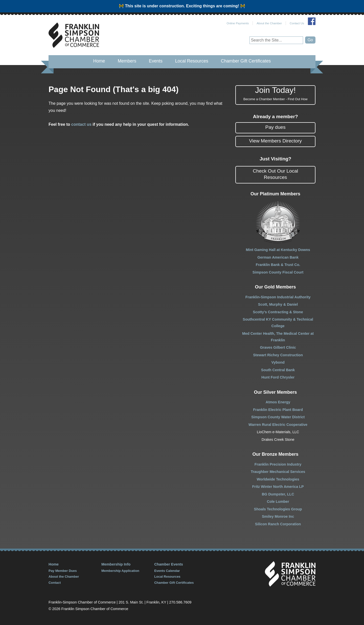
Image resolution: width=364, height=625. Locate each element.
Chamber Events (169, 564)
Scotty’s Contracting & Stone (278, 312)
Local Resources (192, 61)
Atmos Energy (278, 402)
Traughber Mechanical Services (278, 472)
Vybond (278, 362)
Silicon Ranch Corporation (278, 524)
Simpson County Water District (278, 417)
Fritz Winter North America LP (278, 487)
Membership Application (120, 571)
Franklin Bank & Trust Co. (278, 265)
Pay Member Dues (63, 571)
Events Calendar (167, 571)
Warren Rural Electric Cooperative (278, 425)
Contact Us (297, 23)
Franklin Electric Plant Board (278, 410)
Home (99, 61)
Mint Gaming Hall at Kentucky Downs (278, 250)
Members (127, 61)
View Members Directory (275, 141)
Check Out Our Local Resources (275, 174)
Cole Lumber (278, 502)
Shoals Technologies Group (278, 509)
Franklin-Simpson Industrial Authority (278, 297)
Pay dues (276, 127)
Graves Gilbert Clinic (278, 347)
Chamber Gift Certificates (246, 61)
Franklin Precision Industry (278, 464)
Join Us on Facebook (312, 21)
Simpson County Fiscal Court (278, 272)
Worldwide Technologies (278, 479)
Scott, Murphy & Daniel (278, 304)
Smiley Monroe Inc (278, 516)
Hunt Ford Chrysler (278, 377)
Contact (55, 583)
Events (156, 61)
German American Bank (278, 257)
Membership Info (116, 564)
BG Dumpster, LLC (278, 494)
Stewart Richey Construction (278, 355)
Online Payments (238, 23)
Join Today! (275, 94)
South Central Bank (278, 370)
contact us (81, 124)
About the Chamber (269, 23)
